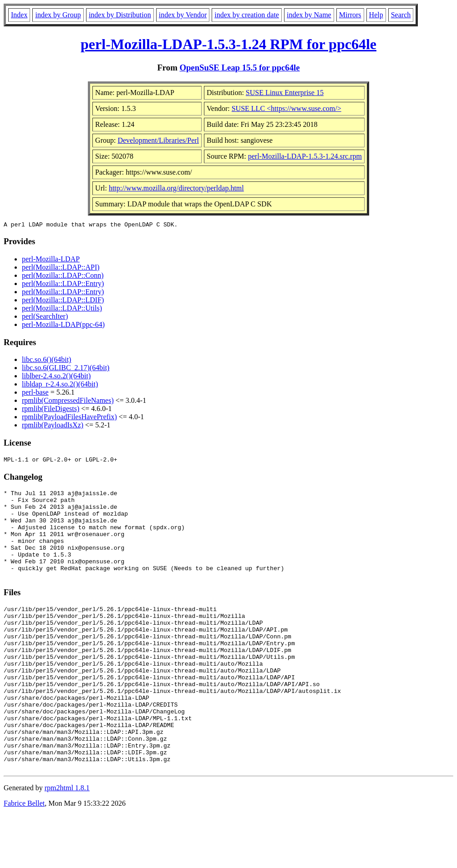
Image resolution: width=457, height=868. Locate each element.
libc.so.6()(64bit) (46, 361)
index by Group (58, 15)
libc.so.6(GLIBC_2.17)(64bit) (66, 369)
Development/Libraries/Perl (158, 140)
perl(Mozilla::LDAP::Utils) (62, 309)
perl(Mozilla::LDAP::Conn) (63, 277)
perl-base (35, 394)
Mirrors (350, 15)
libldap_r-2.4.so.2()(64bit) (60, 385)
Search (401, 15)
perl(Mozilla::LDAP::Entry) (63, 285)
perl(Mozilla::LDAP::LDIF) (63, 301)
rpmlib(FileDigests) (51, 410)
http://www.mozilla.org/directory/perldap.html (176, 188)
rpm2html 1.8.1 (67, 841)
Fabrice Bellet (24, 856)
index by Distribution (120, 15)
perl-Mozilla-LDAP (51, 260)
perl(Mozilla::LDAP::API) (61, 268)
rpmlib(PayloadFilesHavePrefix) (69, 418)
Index (19, 15)
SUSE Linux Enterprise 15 (285, 93)
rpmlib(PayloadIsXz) (53, 426)
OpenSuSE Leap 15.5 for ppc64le (239, 68)
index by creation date (247, 15)
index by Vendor (183, 15)
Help (376, 15)
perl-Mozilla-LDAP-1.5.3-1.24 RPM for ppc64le (228, 44)
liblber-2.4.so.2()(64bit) (56, 377)
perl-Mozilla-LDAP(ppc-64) (63, 326)
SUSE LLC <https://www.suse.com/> (287, 108)
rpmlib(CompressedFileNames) (68, 402)
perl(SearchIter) (45, 318)
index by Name (309, 15)
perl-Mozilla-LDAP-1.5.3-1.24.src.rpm (305, 156)
